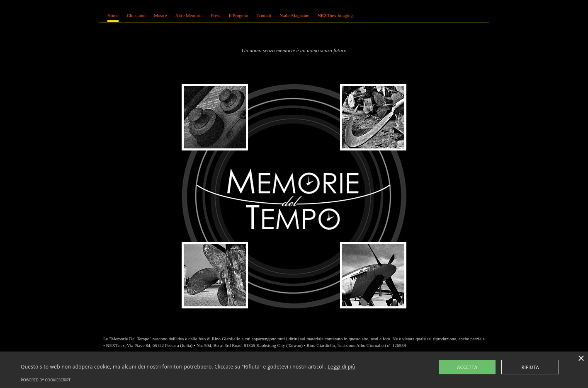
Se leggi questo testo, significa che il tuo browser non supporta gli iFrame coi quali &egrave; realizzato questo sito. (294, 19)
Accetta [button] (467, 367)
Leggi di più (341, 367)
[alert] (294, 370)
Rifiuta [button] (530, 367)
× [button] (581, 359)
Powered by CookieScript (46, 380)
